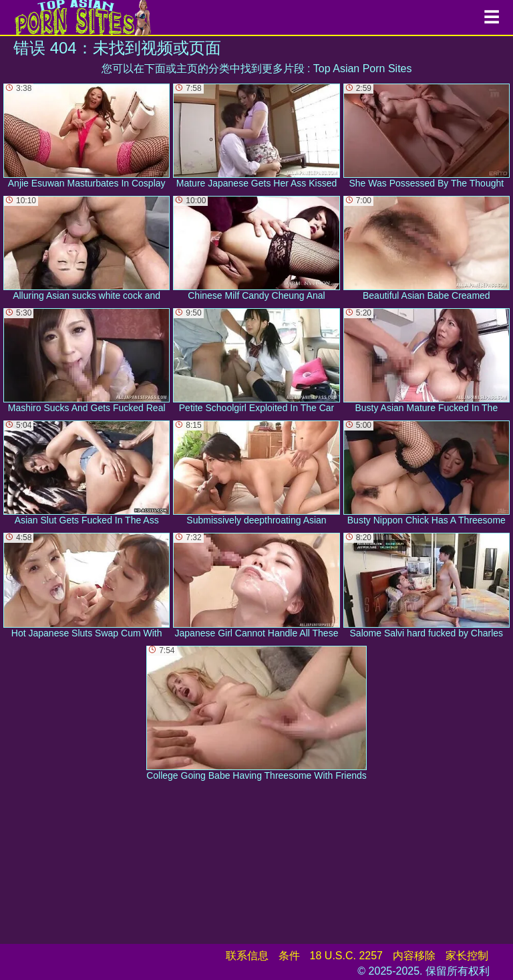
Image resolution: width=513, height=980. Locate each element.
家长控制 (467, 956)
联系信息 (247, 956)
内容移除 (414, 956)
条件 (289, 956)
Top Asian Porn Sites (363, 69)
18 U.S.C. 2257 (346, 956)
